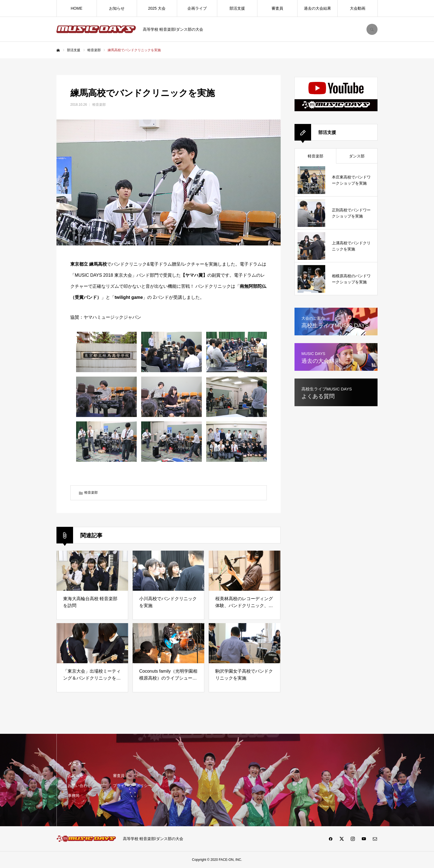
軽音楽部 (99, 105)
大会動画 (358, 8)
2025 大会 (157, 8)
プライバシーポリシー (132, 786)
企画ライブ (197, 8)
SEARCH (372, 29)
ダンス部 (357, 156)
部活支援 (237, 8)
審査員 (277, 8)
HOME (77, 8)
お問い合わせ (79, 786)
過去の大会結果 (317, 8)
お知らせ (117, 8)
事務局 (74, 796)
